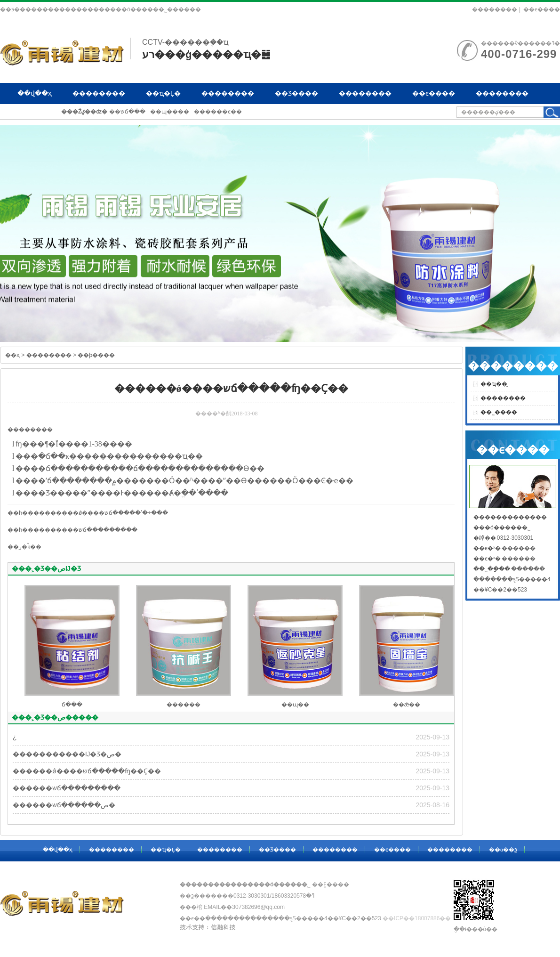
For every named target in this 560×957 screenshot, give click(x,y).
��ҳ (12, 355)
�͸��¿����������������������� (15, 737)
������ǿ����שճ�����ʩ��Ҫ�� (87, 771)
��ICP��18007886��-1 (419, 918)
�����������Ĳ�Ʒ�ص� (67, 754)
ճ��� (59, 468)
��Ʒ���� (296, 93)
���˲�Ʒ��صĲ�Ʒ (46, 568)
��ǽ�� (407, 705)
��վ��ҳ (35, 93)
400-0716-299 (519, 54)
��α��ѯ (34, 114)
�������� (495, 9)
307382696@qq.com (258, 907)
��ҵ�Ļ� (163, 93)
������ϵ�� (218, 112)
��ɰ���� (170, 112)
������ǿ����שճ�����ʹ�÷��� (106, 513)
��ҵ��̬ (494, 384)
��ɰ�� (295, 705)
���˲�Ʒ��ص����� (55, 717)
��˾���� (499, 412)
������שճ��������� (91, 530)
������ (184, 705)
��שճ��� (127, 112)
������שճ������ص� (64, 805)
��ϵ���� (542, 9)
